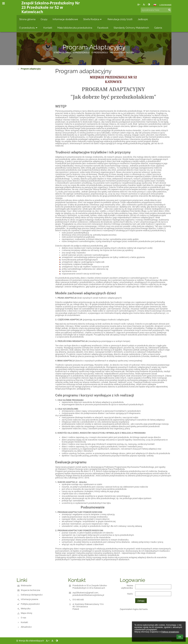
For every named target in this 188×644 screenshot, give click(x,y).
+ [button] (139, 4)
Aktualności (26, 627)
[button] (155, 5)
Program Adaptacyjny (122, 53)
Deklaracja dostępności (32, 595)
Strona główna (62, 53)
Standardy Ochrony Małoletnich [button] (131, 28)
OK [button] (180, 637)
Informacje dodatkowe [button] (65, 19)
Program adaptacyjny (31, 69)
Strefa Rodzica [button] (93, 19)
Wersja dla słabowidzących (30, 641)
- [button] (144, 4)
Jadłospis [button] (143, 19)
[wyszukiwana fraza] (156, 10)
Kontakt (24, 622)
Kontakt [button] (48, 28)
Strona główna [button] (27, 19)
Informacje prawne (29, 599)
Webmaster (26, 585)
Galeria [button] (158, 28)
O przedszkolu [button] (29, 28)
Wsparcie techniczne (30, 590)
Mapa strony (26, 613)
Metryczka (26, 609)
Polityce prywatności (170, 632)
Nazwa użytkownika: (127, 587)
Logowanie (165, 5)
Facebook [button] (103, 28)
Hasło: (130, 594)
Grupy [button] (44, 19)
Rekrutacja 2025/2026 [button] (120, 19)
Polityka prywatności (30, 604)
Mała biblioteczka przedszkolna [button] (75, 28)
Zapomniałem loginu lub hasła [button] (134, 609)
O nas (23, 618)
